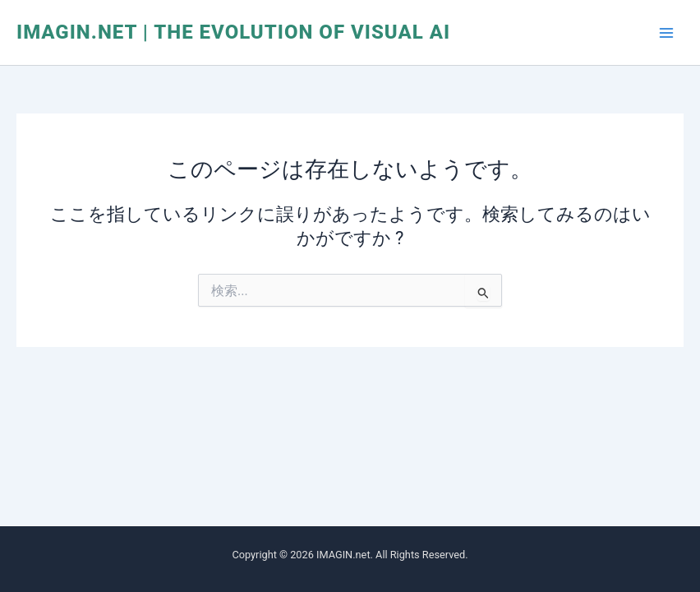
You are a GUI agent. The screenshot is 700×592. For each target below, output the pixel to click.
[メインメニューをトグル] (666, 33)
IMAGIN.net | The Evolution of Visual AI (233, 32)
